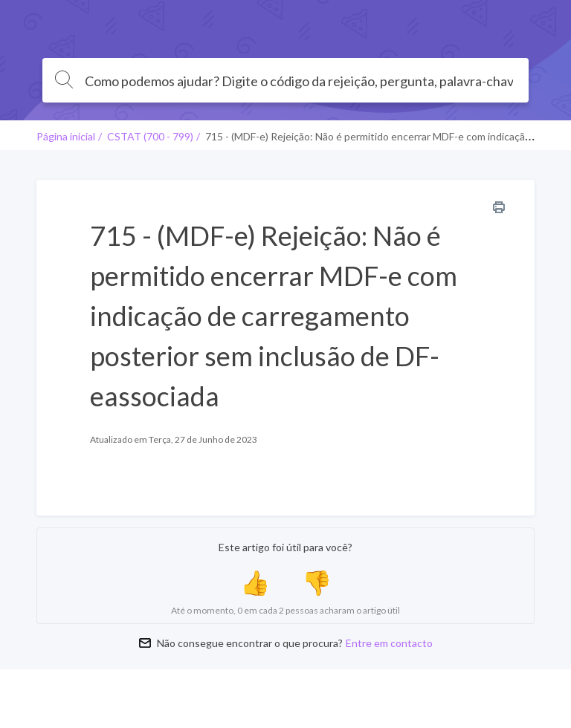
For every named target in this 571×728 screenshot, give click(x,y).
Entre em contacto (389, 643)
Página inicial (66, 136)
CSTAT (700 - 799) (150, 136)
